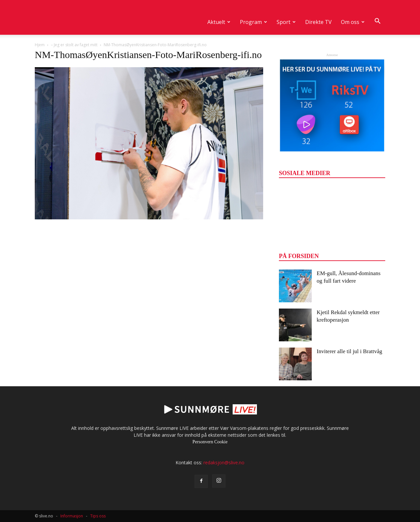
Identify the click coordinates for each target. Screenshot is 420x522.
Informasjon (72, 516)
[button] (377, 21)
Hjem (40, 45)
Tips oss (98, 516)
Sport (286, 22)
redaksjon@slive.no (224, 462)
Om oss (353, 22)
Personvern (203, 442)
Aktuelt (219, 22)
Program (253, 22)
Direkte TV (318, 22)
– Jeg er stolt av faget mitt (74, 45)
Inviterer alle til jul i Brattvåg (349, 351)
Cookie (221, 442)
